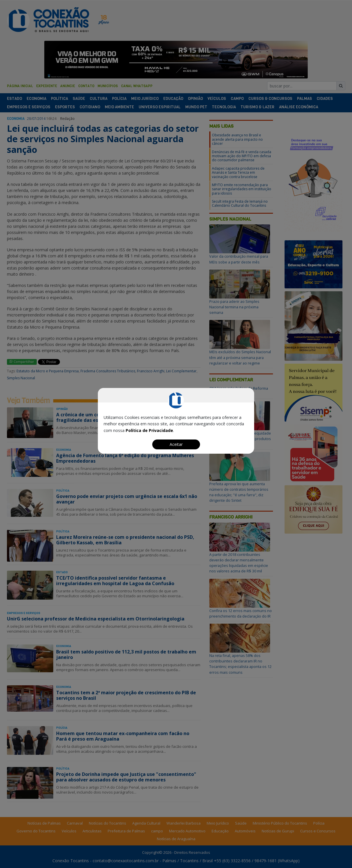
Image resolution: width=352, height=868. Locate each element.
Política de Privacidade (149, 430)
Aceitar (176, 444)
